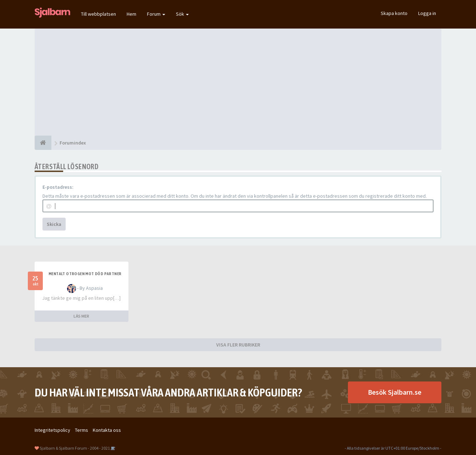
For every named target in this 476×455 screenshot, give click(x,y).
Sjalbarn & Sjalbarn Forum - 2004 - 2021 (75, 448)
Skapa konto (394, 13)
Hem (131, 14)
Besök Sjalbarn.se (395, 392)
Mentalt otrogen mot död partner (85, 274)
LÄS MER (81, 316)
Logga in (427, 13)
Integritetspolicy (52, 430)
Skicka (54, 224)
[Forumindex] (43, 143)
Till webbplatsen (98, 14)
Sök (182, 14)
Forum (156, 14)
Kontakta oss (107, 430)
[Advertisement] (238, 82)
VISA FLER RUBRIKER (238, 345)
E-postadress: (58, 187)
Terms (82, 430)
